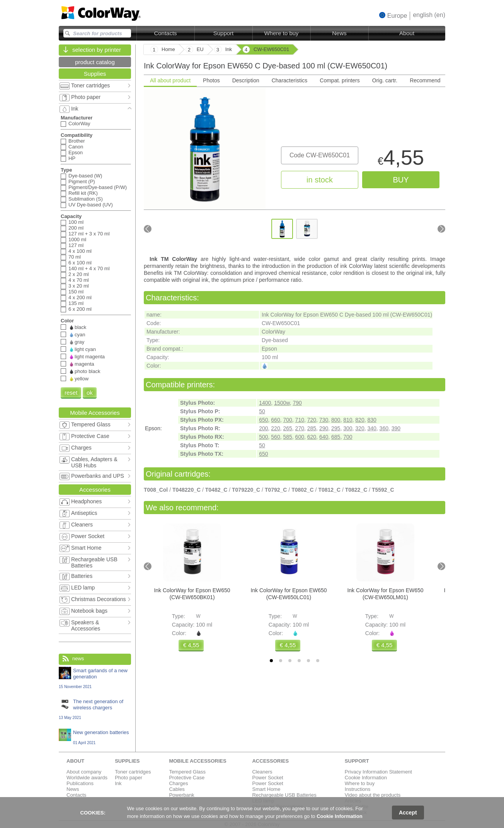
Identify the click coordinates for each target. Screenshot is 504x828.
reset (71, 393)
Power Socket (267, 778)
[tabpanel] (295, 170)
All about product (170, 80)
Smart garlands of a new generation (95, 678)
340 (372, 428)
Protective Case (187, 778)
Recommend (425, 80)
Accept (408, 813)
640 (324, 437)
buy (401, 180)
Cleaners (262, 772)
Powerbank (181, 795)
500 (263, 437)
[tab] (271, 661)
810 (348, 420)
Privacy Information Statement (378, 772)
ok (90, 393)
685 (336, 437)
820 (360, 420)
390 (396, 428)
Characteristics (290, 80)
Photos (211, 80)
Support (224, 33)
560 (275, 437)
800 (336, 420)
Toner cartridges (133, 772)
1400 (265, 403)
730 (324, 420)
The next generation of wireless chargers (95, 709)
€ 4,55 (191, 645)
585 (287, 437)
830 (372, 420)
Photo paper (129, 778)
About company (84, 772)
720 (312, 420)
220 (275, 428)
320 (360, 428)
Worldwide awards (87, 778)
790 (297, 403)
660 (275, 420)
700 (287, 420)
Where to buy (281, 33)
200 (263, 428)
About (407, 33)
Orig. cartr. (385, 80)
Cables (177, 789)
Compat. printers (340, 80)
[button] (393, 15)
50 (262, 411)
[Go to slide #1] (282, 229)
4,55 (401, 159)
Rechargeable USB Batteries (284, 795)
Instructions (358, 789)
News (339, 33)
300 (348, 428)
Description (246, 80)
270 (300, 428)
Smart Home (266, 789)
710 (300, 420)
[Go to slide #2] (307, 229)
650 (263, 420)
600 (300, 437)
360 (384, 428)
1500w (282, 403)
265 (287, 428)
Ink (118, 783)
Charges (178, 783)
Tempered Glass (187, 772)
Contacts (165, 33)
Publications (80, 783)
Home (168, 49)
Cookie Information (366, 778)
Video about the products (373, 795)
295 (336, 428)
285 (312, 428)
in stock (320, 180)
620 (312, 437)
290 (324, 428)
